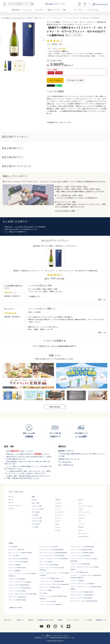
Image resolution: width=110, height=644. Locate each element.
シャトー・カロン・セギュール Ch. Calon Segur (23, 594)
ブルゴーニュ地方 (37, 506)
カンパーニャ (59, 515)
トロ (80, 521)
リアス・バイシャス (84, 512)
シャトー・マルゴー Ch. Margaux (18, 562)
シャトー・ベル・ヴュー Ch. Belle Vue (51, 605)
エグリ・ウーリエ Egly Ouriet (17, 597)
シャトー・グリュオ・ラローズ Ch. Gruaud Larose (54, 584)
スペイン (81, 500)
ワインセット (27, 10)
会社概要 (60, 620)
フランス (34, 500)
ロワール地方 (36, 512)
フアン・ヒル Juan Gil (46, 562)
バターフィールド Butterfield (17, 579)
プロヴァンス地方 (37, 521)
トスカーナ (58, 503)
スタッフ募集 (88, 620)
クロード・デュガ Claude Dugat (49, 565)
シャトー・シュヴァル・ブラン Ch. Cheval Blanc (54, 559)
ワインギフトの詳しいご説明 (65, 211)
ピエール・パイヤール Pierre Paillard (81, 598)
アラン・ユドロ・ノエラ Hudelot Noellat (82, 547)
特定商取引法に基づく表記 (45, 620)
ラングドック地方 (37, 518)
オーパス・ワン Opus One (16, 550)
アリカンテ (81, 518)
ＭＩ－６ (7, 309)
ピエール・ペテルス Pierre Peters (80, 564)
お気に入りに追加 (77, 80)
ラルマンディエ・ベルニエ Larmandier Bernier (84, 601)
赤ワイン (11, 500)
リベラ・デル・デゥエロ (85, 506)
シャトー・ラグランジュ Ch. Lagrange (20, 582)
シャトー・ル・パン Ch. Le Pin (48, 547)
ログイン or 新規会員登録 (60, 346)
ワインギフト (40, 10)
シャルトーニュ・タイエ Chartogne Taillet (52, 581)
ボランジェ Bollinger (14, 571)
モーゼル (58, 530)
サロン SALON (13, 547)
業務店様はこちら (101, 620)
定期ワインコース (54, 10)
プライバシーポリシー (73, 620)
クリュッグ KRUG (14, 556)
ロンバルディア (60, 512)
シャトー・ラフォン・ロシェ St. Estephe (82, 584)
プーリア (58, 518)
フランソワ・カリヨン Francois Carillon (82, 592)
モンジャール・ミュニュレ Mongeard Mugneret (53, 553)
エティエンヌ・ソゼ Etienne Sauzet (50, 587)
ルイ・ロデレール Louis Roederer (18, 559)
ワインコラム (78, 10)
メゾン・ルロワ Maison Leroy (79, 572)
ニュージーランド (83, 537)
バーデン (58, 527)
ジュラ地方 (35, 527)
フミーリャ (81, 524)
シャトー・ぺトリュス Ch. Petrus (80, 556)
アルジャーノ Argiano (46, 590)
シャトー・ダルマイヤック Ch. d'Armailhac (52, 556)
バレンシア (81, 515)
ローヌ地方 (35, 515)
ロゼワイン (12, 509)
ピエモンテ (58, 506)
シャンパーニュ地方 (38, 509)
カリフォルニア (83, 533)
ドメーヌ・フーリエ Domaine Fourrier (82, 550)
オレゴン (81, 530)
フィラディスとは (92, 10)
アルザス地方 (36, 524)
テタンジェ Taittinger (15, 565)
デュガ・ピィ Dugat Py (77, 581)
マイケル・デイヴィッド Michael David (82, 595)
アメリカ (81, 527)
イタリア (58, 500)
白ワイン (11, 503)
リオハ (80, 503)
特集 (64, 10)
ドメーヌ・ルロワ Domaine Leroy (49, 578)
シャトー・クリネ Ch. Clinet (48, 602)
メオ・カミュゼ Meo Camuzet (17, 600)
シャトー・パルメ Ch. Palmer (17, 591)
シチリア (58, 521)
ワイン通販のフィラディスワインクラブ (13, 18)
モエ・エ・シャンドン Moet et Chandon (20, 553)
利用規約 (31, 620)
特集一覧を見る (55, 407)
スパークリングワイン (15, 506)
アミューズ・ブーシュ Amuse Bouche (20, 588)
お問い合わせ (8, 620)
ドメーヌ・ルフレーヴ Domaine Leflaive (82, 553)
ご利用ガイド (20, 620)
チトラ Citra (43, 593)
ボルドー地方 (36, 503)
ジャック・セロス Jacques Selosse (19, 585)
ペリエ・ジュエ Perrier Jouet (17, 568)
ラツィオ (58, 509)
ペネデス (81, 509)
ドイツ (57, 524)
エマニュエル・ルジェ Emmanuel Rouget (51, 550)
